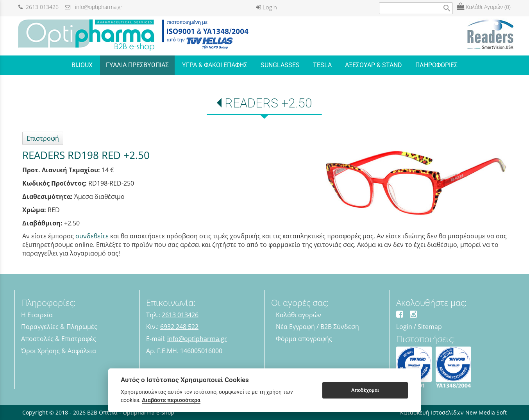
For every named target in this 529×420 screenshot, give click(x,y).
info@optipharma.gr (94, 7)
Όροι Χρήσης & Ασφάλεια (59, 351)
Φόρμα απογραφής (304, 339)
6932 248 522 (179, 327)
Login (266, 7)
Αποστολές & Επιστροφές (59, 339)
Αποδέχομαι (365, 390)
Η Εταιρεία (37, 315)
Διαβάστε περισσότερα (171, 400)
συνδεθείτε (92, 236)
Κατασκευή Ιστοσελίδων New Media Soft (453, 412)
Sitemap (430, 327)
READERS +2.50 (268, 103)
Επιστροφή (43, 138)
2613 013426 (38, 7)
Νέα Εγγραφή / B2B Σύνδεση (317, 327)
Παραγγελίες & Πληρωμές (59, 327)
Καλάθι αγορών (298, 315)
